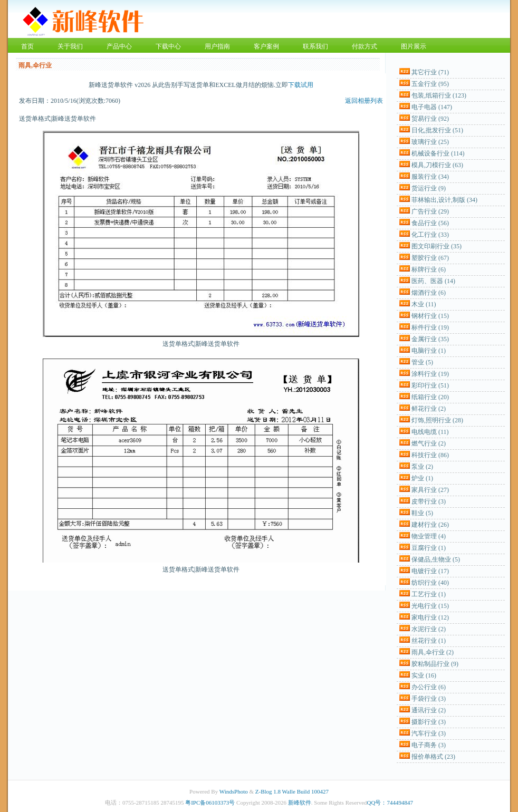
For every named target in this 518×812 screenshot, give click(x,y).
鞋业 (422, 513)
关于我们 (70, 46)
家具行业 (430, 490)
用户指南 (217, 46)
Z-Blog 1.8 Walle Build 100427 (292, 791)
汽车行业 (429, 733)
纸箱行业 (430, 397)
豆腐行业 (429, 548)
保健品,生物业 (436, 559)
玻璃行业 (430, 142)
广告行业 (430, 211)
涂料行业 (430, 374)
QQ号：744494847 (390, 803)
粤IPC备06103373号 (210, 803)
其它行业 (430, 72)
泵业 (422, 467)
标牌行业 (429, 269)
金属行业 (430, 339)
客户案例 (266, 46)
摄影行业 (429, 722)
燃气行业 (429, 443)
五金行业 (430, 84)
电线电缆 (430, 432)
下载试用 (301, 85)
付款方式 (364, 46)
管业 (422, 362)
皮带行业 (429, 501)
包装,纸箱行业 (439, 95)
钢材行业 (430, 316)
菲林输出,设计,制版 (444, 200)
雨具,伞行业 (433, 652)
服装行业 (430, 177)
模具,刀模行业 (437, 165)
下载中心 (168, 46)
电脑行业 (429, 351)
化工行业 (430, 235)
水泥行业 (429, 629)
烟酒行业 (429, 293)
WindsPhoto (234, 791)
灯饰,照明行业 (437, 420)
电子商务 (429, 745)
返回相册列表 (364, 101)
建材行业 (430, 525)
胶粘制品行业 (435, 664)
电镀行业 (430, 571)
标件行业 (430, 327)
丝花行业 (429, 641)
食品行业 (430, 223)
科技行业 (430, 455)
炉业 (422, 478)
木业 (424, 304)
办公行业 (429, 687)
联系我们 (315, 46)
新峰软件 (300, 803)
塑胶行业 (430, 258)
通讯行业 (429, 710)
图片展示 (414, 46)
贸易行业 (430, 119)
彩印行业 (430, 385)
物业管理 (429, 536)
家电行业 (430, 617)
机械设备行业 (438, 153)
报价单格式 (433, 757)
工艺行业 (429, 594)
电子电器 (432, 107)
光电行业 (430, 606)
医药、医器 (433, 281)
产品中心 (119, 46)
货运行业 (429, 188)
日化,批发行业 (437, 130)
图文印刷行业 (437, 246)
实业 (424, 675)
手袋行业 (429, 699)
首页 (27, 46)
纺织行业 (430, 583)
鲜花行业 (429, 409)
